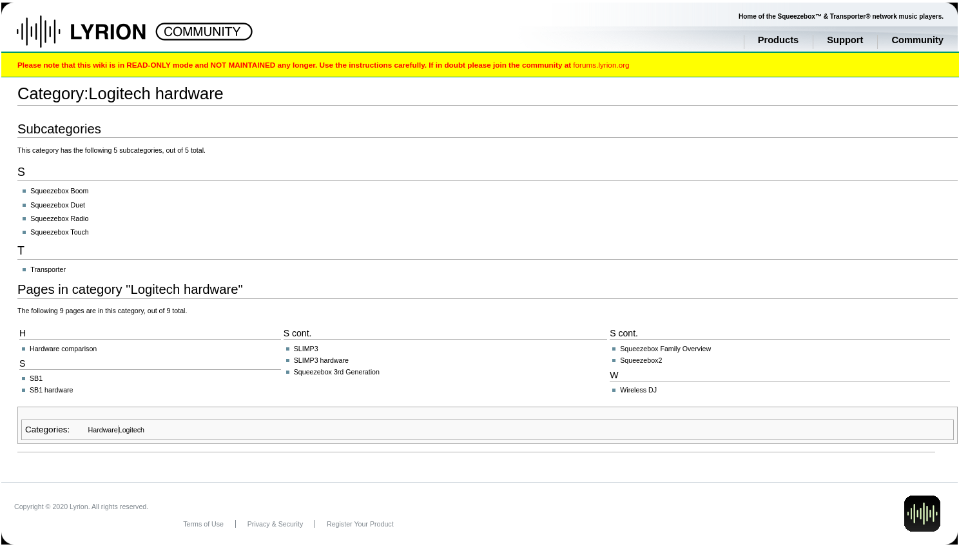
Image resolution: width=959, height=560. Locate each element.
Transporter (48, 269)
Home (95, 38)
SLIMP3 (306, 349)
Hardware (103, 430)
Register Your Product (360, 524)
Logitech (131, 430)
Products (779, 40)
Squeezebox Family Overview (665, 349)
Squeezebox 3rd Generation (337, 372)
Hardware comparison (63, 349)
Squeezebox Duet (58, 205)
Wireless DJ (638, 390)
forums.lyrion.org (601, 65)
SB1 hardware (52, 390)
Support (845, 40)
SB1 (36, 378)
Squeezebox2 (641, 360)
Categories (46, 430)
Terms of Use (203, 524)
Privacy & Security (275, 524)
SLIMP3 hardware (321, 360)
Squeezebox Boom (59, 191)
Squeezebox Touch (59, 232)
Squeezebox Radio (59, 218)
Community (917, 40)
